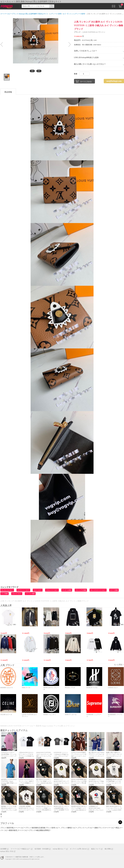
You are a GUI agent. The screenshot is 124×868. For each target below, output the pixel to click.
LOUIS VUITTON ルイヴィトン (94, 32)
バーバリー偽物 (30, 594)
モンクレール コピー (7, 590)
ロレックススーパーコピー (98, 590)
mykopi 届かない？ (59, 849)
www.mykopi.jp (24, 859)
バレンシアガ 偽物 (81, 590)
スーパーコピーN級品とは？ (20, 849)
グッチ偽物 (5, 594)
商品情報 (8, 92)
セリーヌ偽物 (114, 590)
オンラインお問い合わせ (78, 849)
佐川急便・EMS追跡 (42, 849)
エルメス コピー (17, 594)
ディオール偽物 (67, 590)
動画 (39, 71)
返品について (96, 849)
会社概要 (3, 849)
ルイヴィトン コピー (23, 590)
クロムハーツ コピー (52, 590)
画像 (32, 71)
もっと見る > (119, 665)
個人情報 (108, 849)
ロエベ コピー (38, 590)
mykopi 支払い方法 (7, 851)
